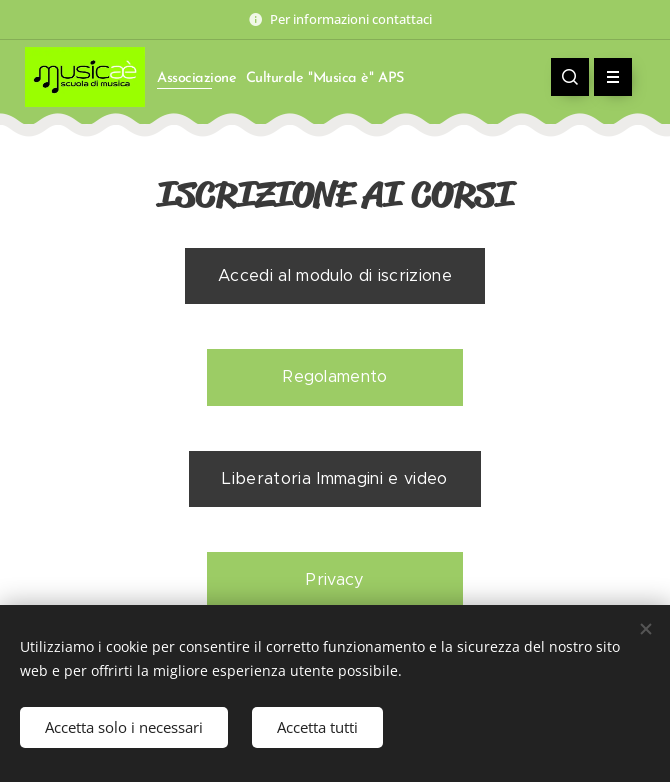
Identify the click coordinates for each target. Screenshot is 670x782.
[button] (570, 77)
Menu (606, 77)
